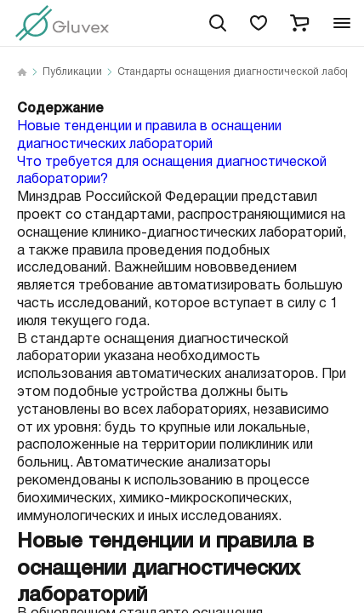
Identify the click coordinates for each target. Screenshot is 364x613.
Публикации (72, 72)
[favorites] (259, 23)
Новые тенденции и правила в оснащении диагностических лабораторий (149, 135)
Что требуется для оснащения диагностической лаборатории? (172, 171)
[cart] (299, 23)
